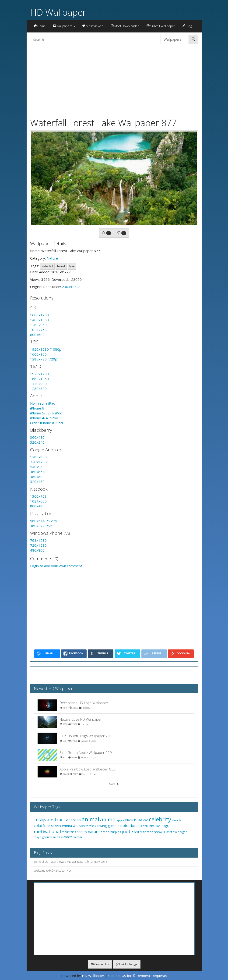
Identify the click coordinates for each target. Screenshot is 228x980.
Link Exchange (127, 964)
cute (51, 826)
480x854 (37, 472)
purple (115, 832)
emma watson (73, 826)
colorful (41, 826)
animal (90, 819)
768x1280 (38, 540)
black (129, 820)
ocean (105, 832)
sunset (168, 832)
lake (72, 266)
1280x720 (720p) (44, 359)
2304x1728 (71, 287)
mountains (69, 832)
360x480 (37, 437)
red (136, 832)
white (68, 837)
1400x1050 (39, 320)
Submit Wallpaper (161, 26)
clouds (177, 820)
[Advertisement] (114, 80)
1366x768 (38, 496)
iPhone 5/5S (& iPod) (47, 413)
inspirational (128, 826)
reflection (147, 832)
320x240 (37, 442)
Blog (187, 26)
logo (165, 826)
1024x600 (38, 501)
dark (58, 826)
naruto (82, 832)
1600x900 (38, 354)
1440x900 (38, 384)
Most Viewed (93, 26)
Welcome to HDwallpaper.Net (53, 871)
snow (158, 832)
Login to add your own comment (56, 566)
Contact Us (100, 964)
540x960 (37, 467)
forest (61, 266)
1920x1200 (39, 374)
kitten (144, 826)
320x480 (37, 481)
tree (53, 837)
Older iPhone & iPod (46, 423)
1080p (40, 820)
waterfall (47, 266)
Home (40, 26)
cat (146, 820)
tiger (184, 832)
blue (138, 820)
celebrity (160, 819)
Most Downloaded (125, 26)
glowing (101, 826)
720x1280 (38, 462)
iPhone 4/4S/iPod (44, 418)
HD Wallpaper (58, 12)
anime (108, 819)
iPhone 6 (37, 408)
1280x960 (38, 325)
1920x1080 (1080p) (46, 349)
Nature (52, 258)
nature (94, 832)
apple (120, 820)
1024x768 (38, 330)
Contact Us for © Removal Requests (138, 976)
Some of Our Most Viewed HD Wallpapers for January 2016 (70, 862)
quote (127, 831)
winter (78, 837)
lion (158, 826)
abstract (56, 820)
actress (73, 820)
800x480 (37, 506)
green (112, 826)
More (114, 784)
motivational (47, 831)
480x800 (37, 477)
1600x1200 (39, 315)
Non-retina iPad (43, 403)
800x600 (37, 335)
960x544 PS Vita (43, 521)
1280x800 (38, 388)
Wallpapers (64, 26)
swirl (176, 832)
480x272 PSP (41, 526)
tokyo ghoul (42, 837)
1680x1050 (39, 379)
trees (60, 837)
